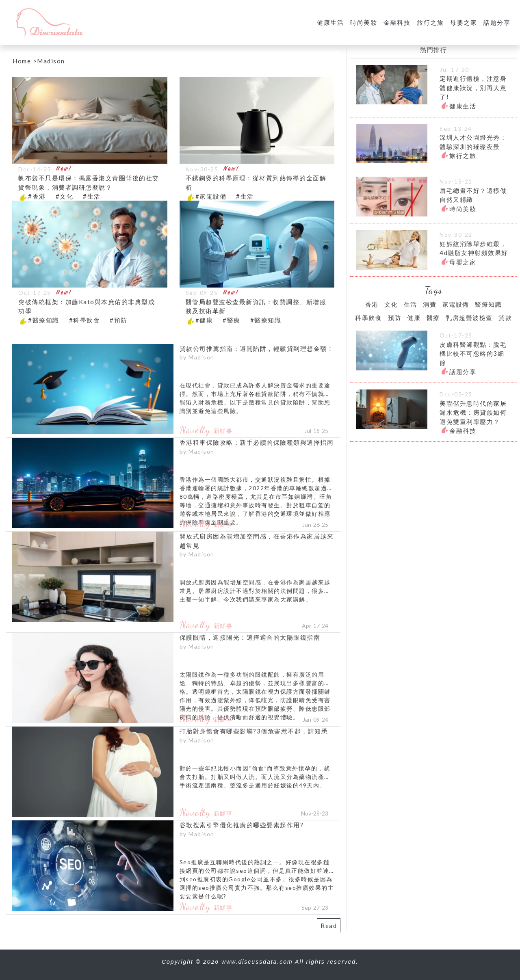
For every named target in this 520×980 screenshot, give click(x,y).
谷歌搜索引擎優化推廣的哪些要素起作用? (242, 825)
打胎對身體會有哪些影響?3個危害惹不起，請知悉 (254, 731)
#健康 (204, 320)
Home (22, 61)
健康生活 (330, 22)
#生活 (92, 196)
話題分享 (497, 22)
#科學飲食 (85, 320)
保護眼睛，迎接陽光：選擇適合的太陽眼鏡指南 (250, 637)
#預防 (119, 320)
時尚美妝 (364, 22)
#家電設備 (211, 196)
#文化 (65, 196)
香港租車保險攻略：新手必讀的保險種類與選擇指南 (257, 442)
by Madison (197, 357)
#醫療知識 (44, 320)
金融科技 (397, 22)
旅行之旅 (430, 22)
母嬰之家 (464, 22)
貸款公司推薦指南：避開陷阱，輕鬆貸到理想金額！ (257, 348)
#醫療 (232, 320)
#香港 (37, 196)
